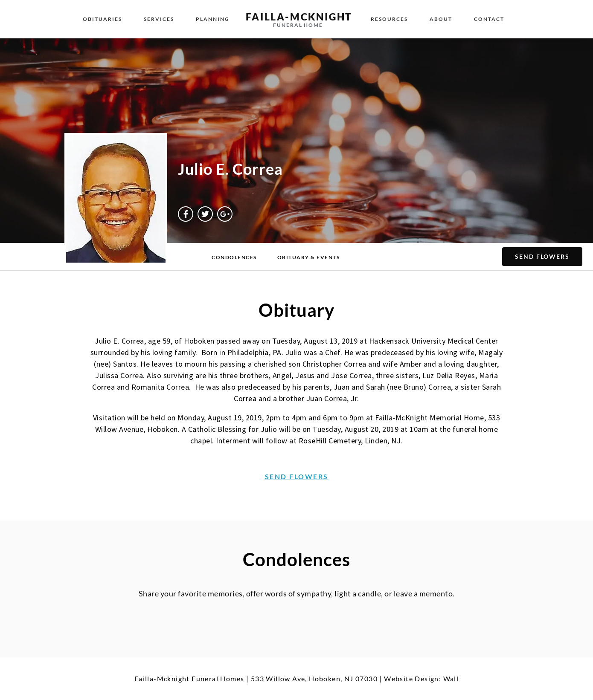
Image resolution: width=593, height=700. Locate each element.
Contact (489, 19)
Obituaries (102, 19)
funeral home (298, 25)
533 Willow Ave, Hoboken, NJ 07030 (314, 678)
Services (159, 19)
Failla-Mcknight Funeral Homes (189, 678)
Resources (389, 19)
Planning (213, 19)
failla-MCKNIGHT (299, 17)
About (441, 19)
